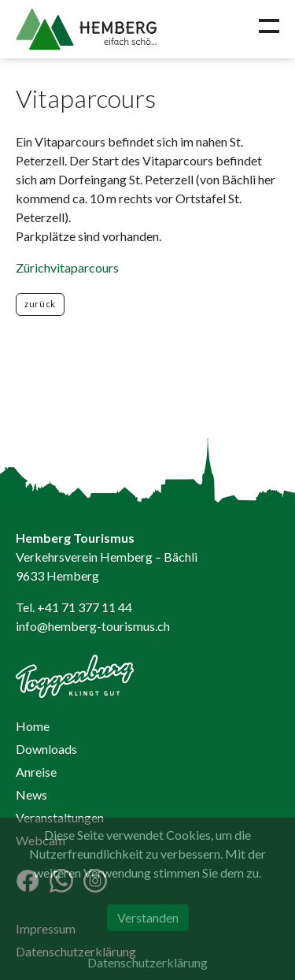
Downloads (46, 749)
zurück (40, 304)
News (31, 794)
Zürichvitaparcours (67, 267)
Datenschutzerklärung (147, 962)
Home (33, 726)
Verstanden (148, 917)
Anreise (36, 772)
